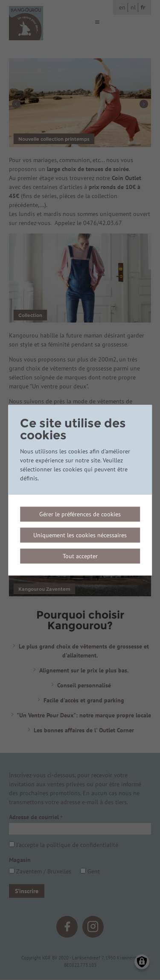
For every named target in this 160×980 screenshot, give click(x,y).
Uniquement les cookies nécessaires (80, 535)
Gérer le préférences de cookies (80, 514)
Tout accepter (80, 556)
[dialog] (80, 490)
